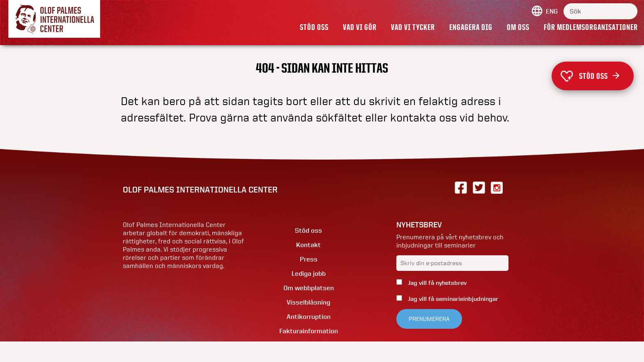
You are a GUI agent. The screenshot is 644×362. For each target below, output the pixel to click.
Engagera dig (471, 27)
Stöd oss (314, 27)
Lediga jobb (309, 274)
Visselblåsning (308, 302)
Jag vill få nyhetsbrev (436, 283)
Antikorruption (309, 317)
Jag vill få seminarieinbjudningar (452, 299)
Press (309, 259)
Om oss (518, 27)
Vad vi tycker (413, 27)
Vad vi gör (360, 27)
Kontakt (308, 245)
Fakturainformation (309, 331)
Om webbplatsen (309, 288)
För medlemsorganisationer (591, 27)
